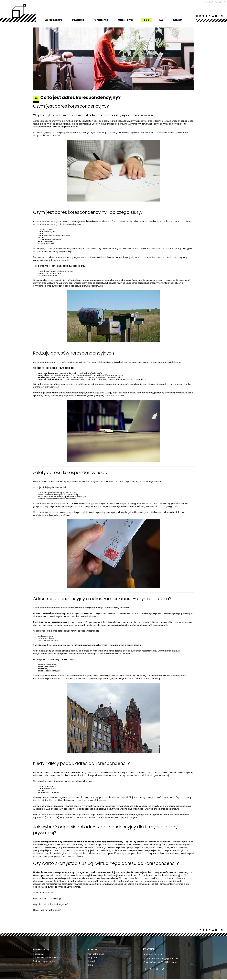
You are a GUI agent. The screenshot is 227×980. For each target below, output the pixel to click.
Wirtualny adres (43, 872)
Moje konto (94, 958)
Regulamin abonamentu (46, 958)
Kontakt (178, 20)
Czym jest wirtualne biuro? (47, 910)
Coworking (78, 20)
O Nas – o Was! (126, 20)
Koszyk (92, 962)
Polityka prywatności (44, 962)
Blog (147, 20)
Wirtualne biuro (53, 20)
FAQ (161, 20)
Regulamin (39, 954)
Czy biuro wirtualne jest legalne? (51, 904)
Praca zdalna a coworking (47, 898)
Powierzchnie (101, 20)
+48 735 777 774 (153, 955)
